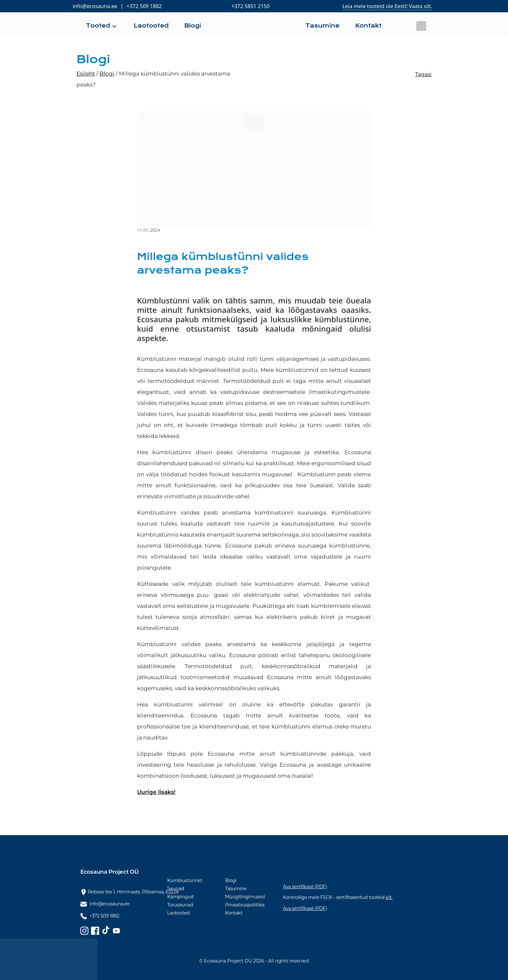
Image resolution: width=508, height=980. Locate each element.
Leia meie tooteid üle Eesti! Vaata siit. (387, 6)
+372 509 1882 (144, 6)
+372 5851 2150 (250, 6)
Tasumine (236, 889)
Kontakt (234, 913)
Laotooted (178, 913)
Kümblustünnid (185, 880)
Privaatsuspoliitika (245, 905)
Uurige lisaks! (156, 792)
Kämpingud (180, 897)
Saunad (176, 889)
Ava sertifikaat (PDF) (305, 887)
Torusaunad (180, 905)
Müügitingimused (245, 897)
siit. (389, 897)
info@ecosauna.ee (95, 6)
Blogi (231, 880)
